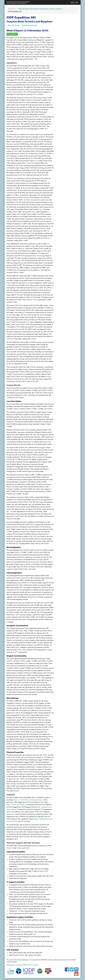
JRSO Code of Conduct (31, 965)
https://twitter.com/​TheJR (16, 805)
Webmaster (10, 965)
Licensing (18, 965)
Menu (73, 3)
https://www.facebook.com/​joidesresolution (28, 800)
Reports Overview (14, 25)
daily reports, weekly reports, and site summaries (40, 9)
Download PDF (12, 34)
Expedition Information (30, 25)
